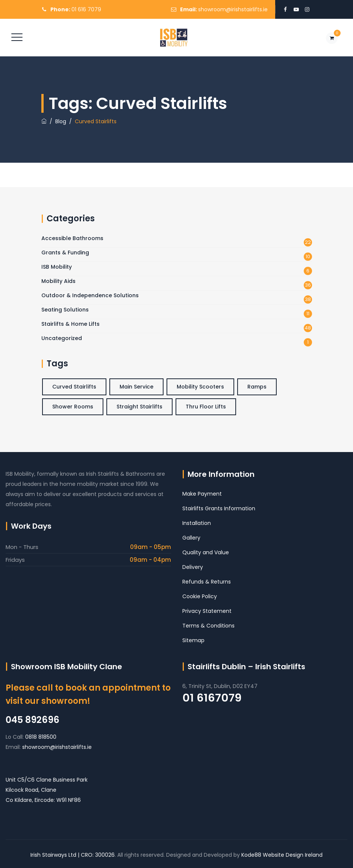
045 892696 (33, 720)
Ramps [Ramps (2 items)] (257, 387)
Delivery (193, 567)
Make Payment (202, 494)
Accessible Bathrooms (72, 238)
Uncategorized (62, 338)
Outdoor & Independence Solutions (90, 295)
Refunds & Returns (207, 582)
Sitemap (193, 640)
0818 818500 (41, 737)
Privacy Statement (207, 611)
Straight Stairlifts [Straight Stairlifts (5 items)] (139, 407)
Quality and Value (206, 552)
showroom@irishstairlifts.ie (233, 9)
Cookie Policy (200, 596)
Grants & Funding (65, 253)
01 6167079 (212, 698)
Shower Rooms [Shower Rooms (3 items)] (73, 407)
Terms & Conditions (208, 626)
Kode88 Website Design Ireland (282, 855)
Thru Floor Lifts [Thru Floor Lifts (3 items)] (206, 407)
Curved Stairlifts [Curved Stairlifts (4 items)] (74, 387)
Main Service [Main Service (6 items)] (136, 387)
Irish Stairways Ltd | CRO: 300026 (73, 855)
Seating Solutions (65, 310)
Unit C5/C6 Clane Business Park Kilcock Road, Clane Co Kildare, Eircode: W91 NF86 (47, 790)
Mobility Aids (58, 281)
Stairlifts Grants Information (219, 508)
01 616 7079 (86, 9)
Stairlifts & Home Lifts (70, 324)
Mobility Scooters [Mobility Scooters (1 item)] (200, 387)
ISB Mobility (57, 267)
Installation (197, 523)
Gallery (191, 538)
